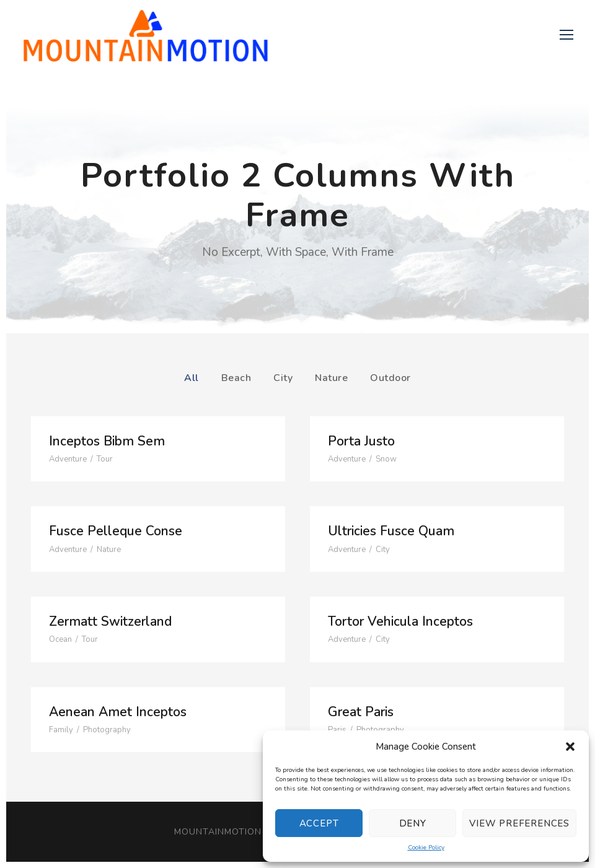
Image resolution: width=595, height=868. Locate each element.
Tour (105, 459)
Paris (337, 730)
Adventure (68, 459)
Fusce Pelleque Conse (116, 531)
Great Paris (361, 712)
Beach (236, 378)
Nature (331, 378)
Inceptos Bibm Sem (107, 441)
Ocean (60, 639)
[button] (570, 747)
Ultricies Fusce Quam (391, 531)
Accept (319, 823)
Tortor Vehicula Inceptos (400, 621)
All (192, 378)
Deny (413, 823)
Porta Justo (361, 441)
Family (61, 730)
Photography (107, 730)
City (283, 378)
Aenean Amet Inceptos (118, 712)
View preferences (519, 823)
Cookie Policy (426, 848)
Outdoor (390, 378)
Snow (386, 459)
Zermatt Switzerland (110, 621)
